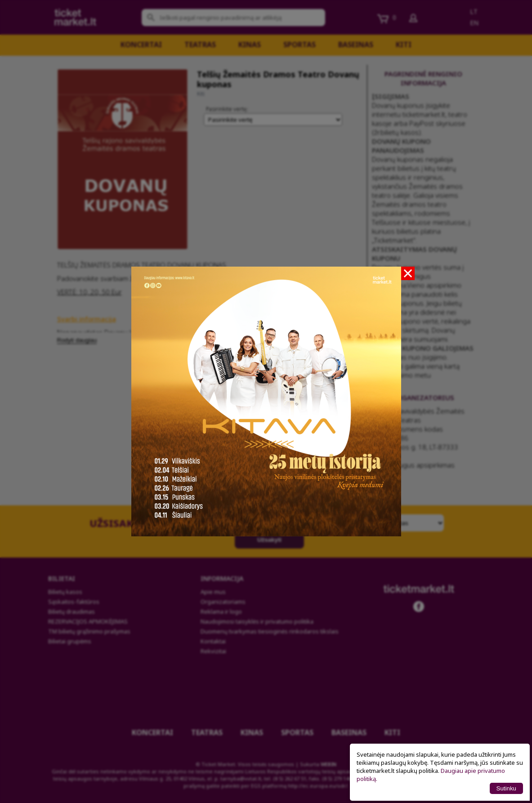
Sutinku (506, 788)
